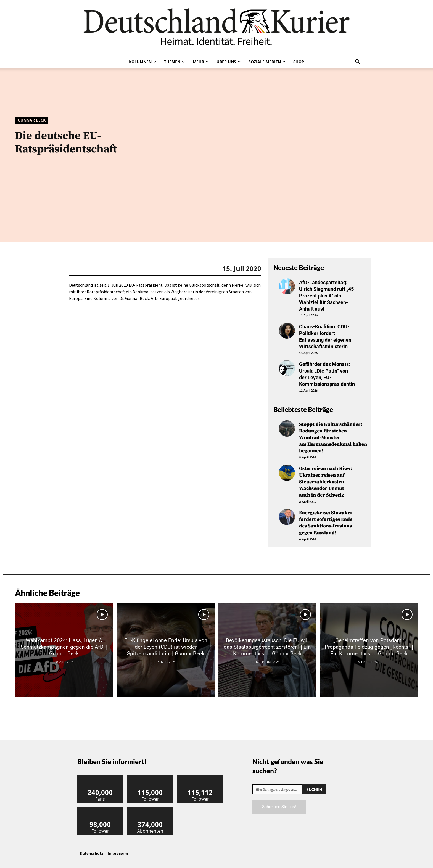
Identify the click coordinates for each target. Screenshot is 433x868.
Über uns (229, 62)
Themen (174, 62)
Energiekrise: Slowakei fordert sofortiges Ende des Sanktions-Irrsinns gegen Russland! (326, 518)
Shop (299, 62)
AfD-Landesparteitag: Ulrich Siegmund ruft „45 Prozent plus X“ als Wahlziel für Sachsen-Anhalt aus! (326, 295)
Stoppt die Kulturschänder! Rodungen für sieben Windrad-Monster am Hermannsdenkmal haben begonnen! (333, 435)
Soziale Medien (267, 62)
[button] (357, 62)
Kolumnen (142, 62)
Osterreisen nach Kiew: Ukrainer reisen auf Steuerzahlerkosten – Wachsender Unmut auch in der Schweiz (326, 478)
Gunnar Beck (32, 120)
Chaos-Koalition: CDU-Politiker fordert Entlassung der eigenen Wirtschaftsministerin (325, 335)
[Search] (314, 784)
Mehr (201, 62)
